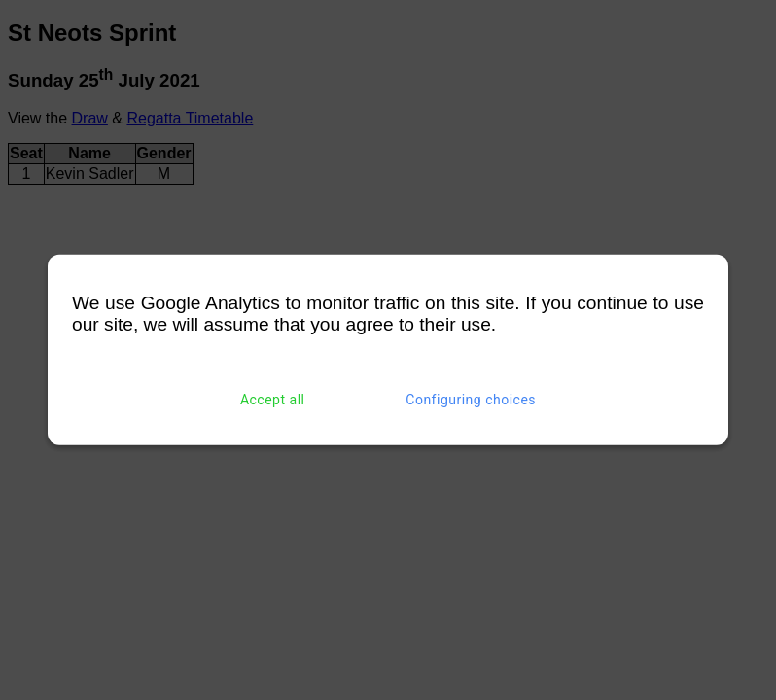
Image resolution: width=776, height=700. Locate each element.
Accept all (273, 400)
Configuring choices (471, 400)
